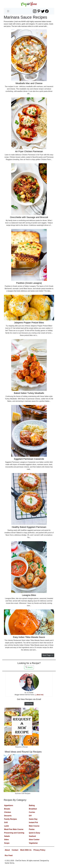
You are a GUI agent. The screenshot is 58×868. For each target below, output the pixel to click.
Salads (7, 836)
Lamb (6, 826)
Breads (7, 809)
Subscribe (29, 704)
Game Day (33, 819)
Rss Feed (9, 855)
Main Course (34, 826)
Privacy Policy (39, 850)
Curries (32, 812)
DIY (30, 816)
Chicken (8, 812)
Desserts (8, 816)
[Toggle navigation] (8, 11)
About (7, 850)
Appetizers (9, 805)
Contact (15, 850)
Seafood (32, 836)
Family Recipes (10, 819)
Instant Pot (33, 822)
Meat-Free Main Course (14, 829)
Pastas (32, 829)
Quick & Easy (34, 833)
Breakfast (33, 809)
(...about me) (39, 695)
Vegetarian (33, 843)
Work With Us (26, 850)
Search (29, 667)
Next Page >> (48, 655)
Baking (32, 805)
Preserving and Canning (14, 833)
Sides (6, 840)
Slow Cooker (34, 840)
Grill (6, 822)
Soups (7, 843)
